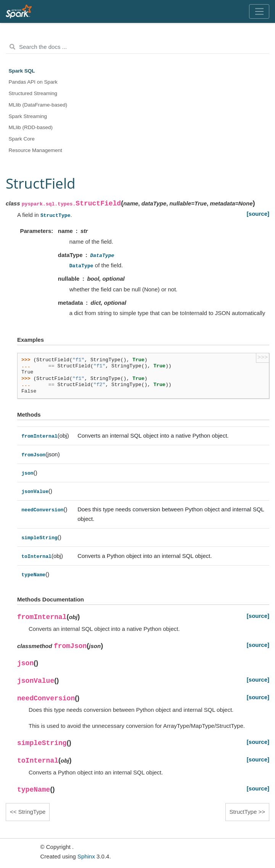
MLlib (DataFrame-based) (38, 105)
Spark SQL (22, 71)
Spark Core (22, 139)
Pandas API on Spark (33, 82)
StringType (32, 812)
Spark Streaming (28, 116)
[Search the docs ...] (137, 47)
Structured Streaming (33, 93)
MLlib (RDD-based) (31, 127)
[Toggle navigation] (259, 11)
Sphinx (86, 856)
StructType (243, 812)
